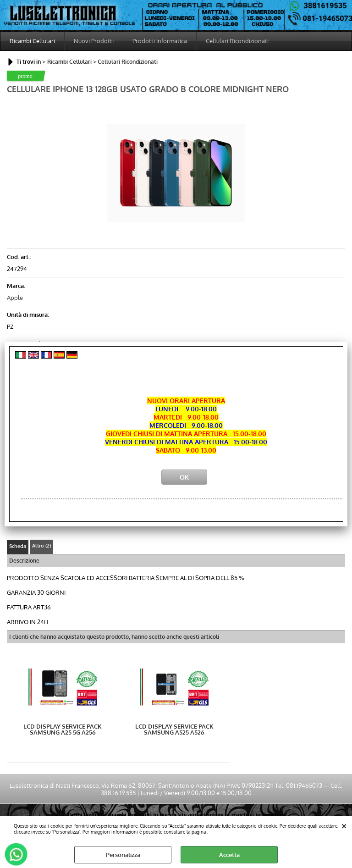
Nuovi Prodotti (94, 41)
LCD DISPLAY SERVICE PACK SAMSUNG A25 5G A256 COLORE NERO (63, 730)
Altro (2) (41, 546)
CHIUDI (344, 825)
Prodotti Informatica (160, 41)
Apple (15, 298)
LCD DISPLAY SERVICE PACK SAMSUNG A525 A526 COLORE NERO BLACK (174, 730)
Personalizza (123, 855)
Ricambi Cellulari (32, 41)
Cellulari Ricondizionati (237, 41)
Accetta (229, 855)
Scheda (18, 546)
